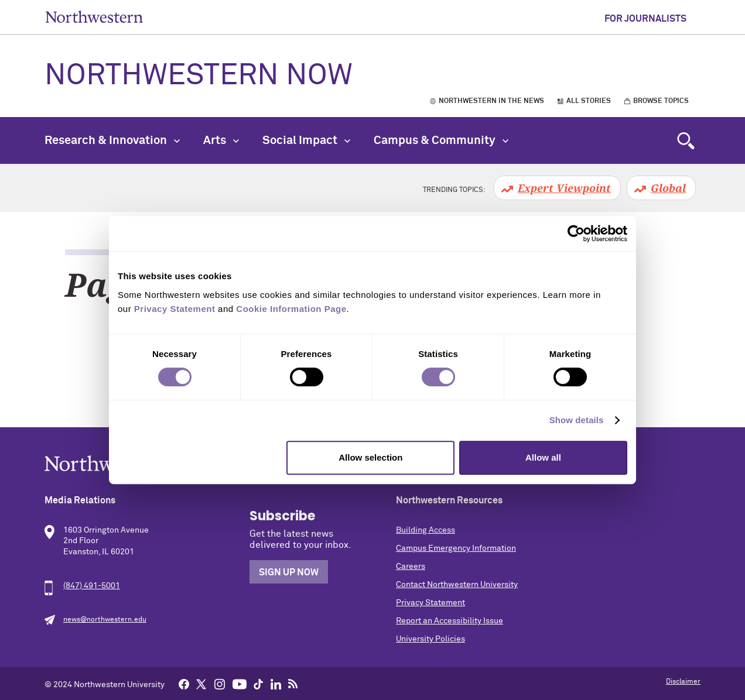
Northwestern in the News (491, 101)
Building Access (426, 530)
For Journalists (645, 19)
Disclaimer (683, 682)
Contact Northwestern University (457, 585)
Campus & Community (441, 140)
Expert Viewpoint (564, 188)
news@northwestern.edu (105, 620)
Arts (221, 140)
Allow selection (370, 457)
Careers (411, 567)
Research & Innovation (112, 140)
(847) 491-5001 (92, 586)
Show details (577, 420)
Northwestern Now (199, 76)
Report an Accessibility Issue (450, 621)
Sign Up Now (289, 572)
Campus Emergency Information (456, 548)
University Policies (430, 639)
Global (668, 188)
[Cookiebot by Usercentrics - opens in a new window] (576, 234)
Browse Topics (661, 101)
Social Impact (306, 140)
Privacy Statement (430, 603)
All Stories (589, 101)
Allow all (543, 457)
